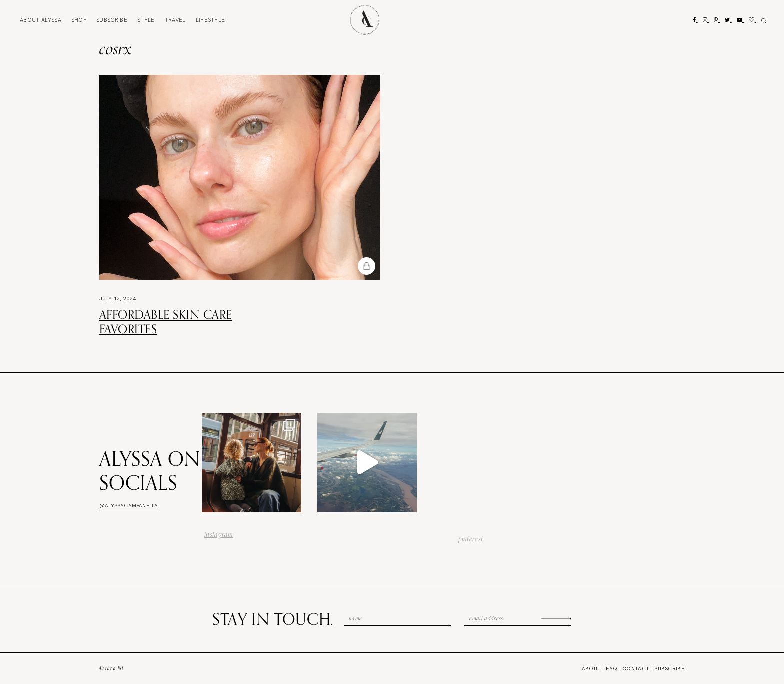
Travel (175, 20)
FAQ (612, 668)
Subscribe (112, 20)
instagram (219, 534)
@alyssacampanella (129, 505)
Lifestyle (211, 20)
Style (146, 20)
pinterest (471, 539)
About (41, 20)
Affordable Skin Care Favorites (166, 322)
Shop (79, 20)
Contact (636, 668)
